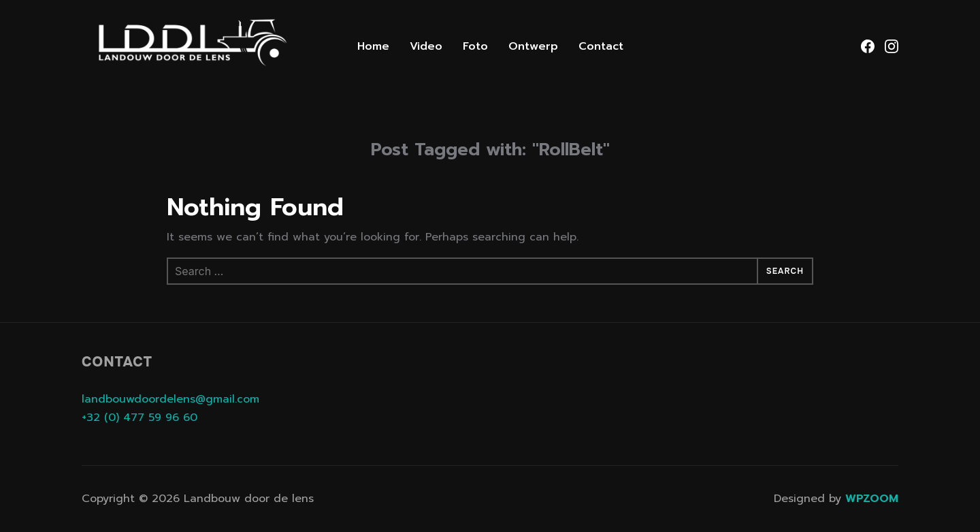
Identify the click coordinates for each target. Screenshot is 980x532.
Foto (475, 46)
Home (373, 46)
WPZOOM (872, 499)
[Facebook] (868, 46)
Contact (601, 46)
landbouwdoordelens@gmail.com (170, 399)
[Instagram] (892, 46)
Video (426, 46)
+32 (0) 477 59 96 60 (140, 418)
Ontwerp (533, 46)
